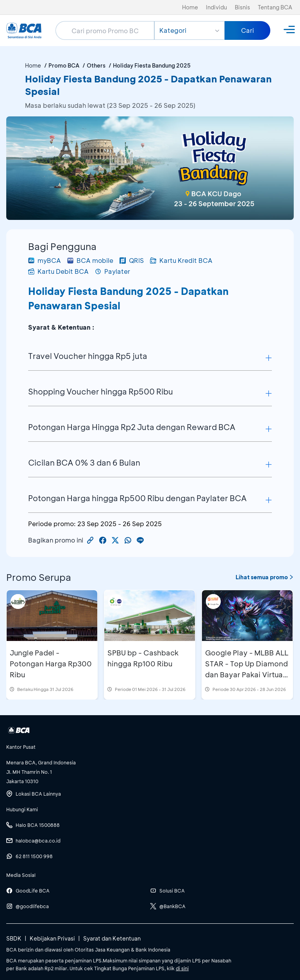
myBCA (45, 260)
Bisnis (242, 7)
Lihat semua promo (265, 577)
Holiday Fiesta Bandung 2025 (152, 65)
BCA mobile (90, 260)
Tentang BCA (275, 7)
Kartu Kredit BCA (181, 260)
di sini (182, 968)
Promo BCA (64, 65)
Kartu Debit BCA (58, 271)
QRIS (132, 260)
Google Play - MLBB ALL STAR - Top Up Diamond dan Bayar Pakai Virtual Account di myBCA (247, 669)
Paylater (112, 271)
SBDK (14, 938)
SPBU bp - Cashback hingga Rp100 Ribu (143, 658)
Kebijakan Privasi (52, 938)
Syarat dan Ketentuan (112, 938)
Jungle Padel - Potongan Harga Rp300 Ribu (51, 664)
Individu (216, 7)
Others (96, 65)
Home (190, 7)
